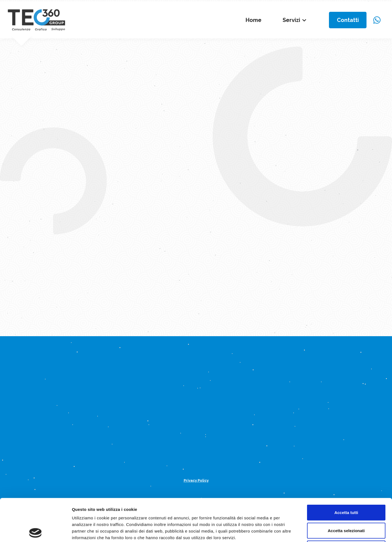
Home (254, 20)
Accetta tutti (346, 470)
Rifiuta (346, 506)
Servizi (291, 20)
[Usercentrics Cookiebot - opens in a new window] (35, 531)
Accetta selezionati (346, 488)
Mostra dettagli (288, 531)
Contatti (348, 20)
